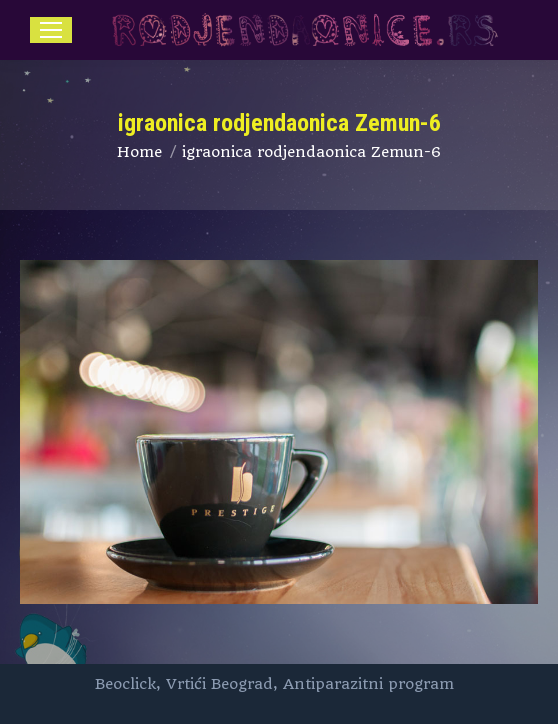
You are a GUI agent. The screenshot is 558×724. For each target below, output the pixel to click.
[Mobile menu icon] (51, 30)
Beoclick (125, 684)
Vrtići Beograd (219, 684)
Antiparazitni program (368, 684)
